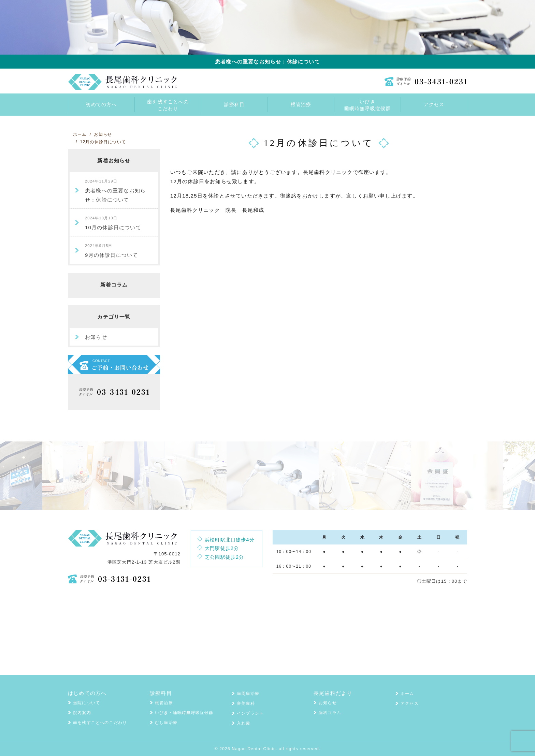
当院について (86, 703)
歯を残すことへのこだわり (168, 105)
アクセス (410, 703)
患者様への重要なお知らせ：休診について (267, 62)
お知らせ (96, 337)
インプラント (250, 713)
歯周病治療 (248, 694)
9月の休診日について (111, 251)
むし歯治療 (166, 723)
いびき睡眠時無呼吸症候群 (368, 105)
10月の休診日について (113, 223)
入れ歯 (244, 723)
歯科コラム (330, 713)
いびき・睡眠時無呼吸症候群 (184, 713)
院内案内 (82, 713)
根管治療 (164, 703)
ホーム (407, 694)
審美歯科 (246, 703)
